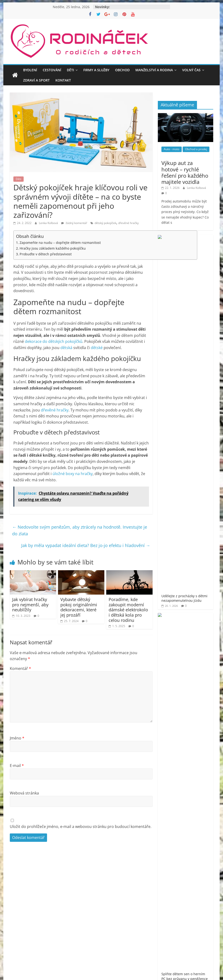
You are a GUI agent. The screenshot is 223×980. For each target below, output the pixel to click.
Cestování (52, 70)
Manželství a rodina (154, 70)
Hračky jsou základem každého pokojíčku (53, 248)
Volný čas (191, 70)
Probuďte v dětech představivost (46, 254)
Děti (70, 70)
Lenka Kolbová (49, 223)
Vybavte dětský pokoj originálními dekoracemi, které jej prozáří (79, 607)
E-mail (17, 766)
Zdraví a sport (36, 80)
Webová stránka (24, 793)
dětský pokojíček (105, 223)
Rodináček (180, 782)
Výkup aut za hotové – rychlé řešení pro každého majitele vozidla (185, 172)
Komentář (20, 668)
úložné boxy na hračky (73, 474)
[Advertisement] (186, 599)
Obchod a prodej (196, 149)
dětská (66, 348)
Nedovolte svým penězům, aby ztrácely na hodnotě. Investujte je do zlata (80, 530)
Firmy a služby (96, 70)
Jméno (17, 738)
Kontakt (63, 80)
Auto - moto (172, 149)
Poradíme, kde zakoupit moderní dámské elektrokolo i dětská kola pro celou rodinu (128, 610)
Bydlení (30, 70)
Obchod (122, 70)
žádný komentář (74, 223)
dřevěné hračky (128, 223)
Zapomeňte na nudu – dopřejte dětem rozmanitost (60, 243)
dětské (97, 348)
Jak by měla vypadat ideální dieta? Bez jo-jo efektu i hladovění (86, 545)
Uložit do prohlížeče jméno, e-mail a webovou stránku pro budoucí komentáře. (81, 827)
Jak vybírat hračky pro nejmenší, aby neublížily (30, 605)
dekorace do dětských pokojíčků (54, 341)
